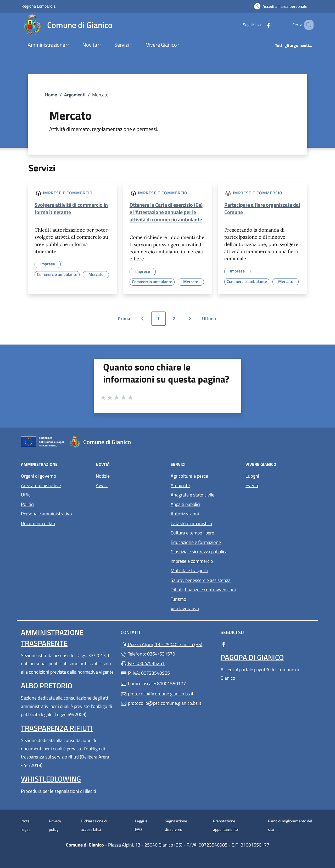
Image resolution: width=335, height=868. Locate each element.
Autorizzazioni (185, 514)
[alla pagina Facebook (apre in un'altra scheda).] (261, 25)
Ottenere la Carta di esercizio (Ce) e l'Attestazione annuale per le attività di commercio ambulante (166, 212)
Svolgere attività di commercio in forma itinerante (71, 208)
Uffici (26, 495)
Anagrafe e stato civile (192, 495)
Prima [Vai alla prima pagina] (126, 320)
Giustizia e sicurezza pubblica (199, 552)
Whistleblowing (51, 779)
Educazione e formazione (196, 542)
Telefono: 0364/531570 (148, 654)
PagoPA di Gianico (252, 657)
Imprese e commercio (68, 193)
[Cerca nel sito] (307, 25)
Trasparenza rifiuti (57, 728)
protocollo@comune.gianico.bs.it (157, 694)
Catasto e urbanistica (191, 523)
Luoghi (252, 476)
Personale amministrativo (46, 514)
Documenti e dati (38, 523)
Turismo (178, 599)
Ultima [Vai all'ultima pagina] (211, 320)
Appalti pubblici (185, 504)
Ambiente (180, 485)
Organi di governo (39, 476)
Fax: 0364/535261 (143, 663)
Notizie (103, 476)
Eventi (252, 485)
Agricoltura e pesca (189, 476)
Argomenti (75, 95)
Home (51, 95)
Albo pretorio (47, 686)
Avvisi (102, 485)
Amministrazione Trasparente (52, 638)
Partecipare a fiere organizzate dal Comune (262, 208)
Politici (28, 504)
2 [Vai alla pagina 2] (177, 320)
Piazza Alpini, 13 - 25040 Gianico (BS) (167, 644)
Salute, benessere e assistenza (201, 580)
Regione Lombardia (38, 6)
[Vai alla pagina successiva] (190, 319)
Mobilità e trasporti (189, 571)
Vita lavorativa (185, 608)
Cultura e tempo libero (192, 533)
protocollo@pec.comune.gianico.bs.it (161, 703)
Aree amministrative (41, 485)
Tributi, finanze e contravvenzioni (203, 590)
